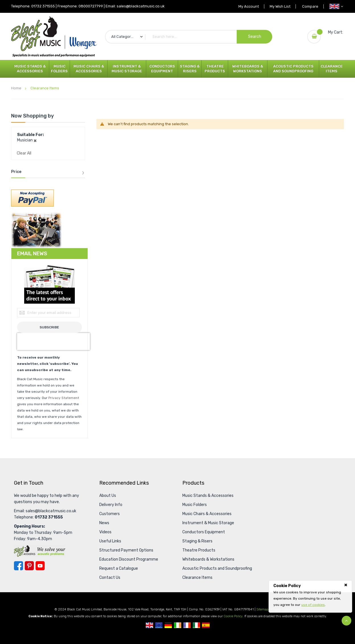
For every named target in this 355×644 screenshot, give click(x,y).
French (187, 625)
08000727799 (91, 6)
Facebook (18, 566)
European (159, 625)
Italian (196, 625)
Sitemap (262, 609)
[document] (310, 595)
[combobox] (189, 37)
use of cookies (313, 605)
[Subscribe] (49, 327)
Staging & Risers (190, 69)
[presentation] (53, 341)
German (168, 625)
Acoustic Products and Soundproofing (293, 69)
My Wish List (279, 6)
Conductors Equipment (162, 69)
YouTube (40, 566)
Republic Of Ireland (178, 625)
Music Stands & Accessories (30, 69)
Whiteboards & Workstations (248, 69)
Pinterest (29, 566)
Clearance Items (332, 69)
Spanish (206, 625)
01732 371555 (43, 6)
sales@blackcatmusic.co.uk (141, 6)
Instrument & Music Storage (127, 69)
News (104, 523)
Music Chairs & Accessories (89, 69)
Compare (310, 6)
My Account (246, 6)
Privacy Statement (64, 398)
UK (149, 625)
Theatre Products (215, 69)
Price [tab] (16, 172)
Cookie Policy (233, 616)
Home (17, 88)
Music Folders (59, 69)
